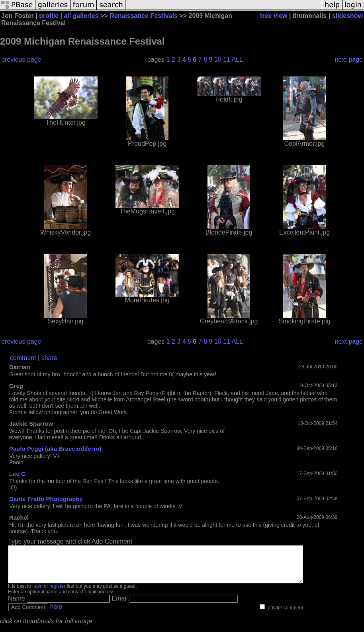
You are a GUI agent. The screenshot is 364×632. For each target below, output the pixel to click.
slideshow (347, 16)
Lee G (18, 474)
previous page (21, 60)
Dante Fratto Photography (46, 499)
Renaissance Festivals (144, 16)
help (56, 614)
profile (49, 16)
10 (218, 60)
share (49, 358)
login (37, 593)
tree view (274, 16)
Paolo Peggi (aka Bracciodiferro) (55, 449)
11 (227, 60)
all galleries (81, 16)
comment (23, 358)
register (57, 593)
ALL (237, 60)
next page (349, 60)
